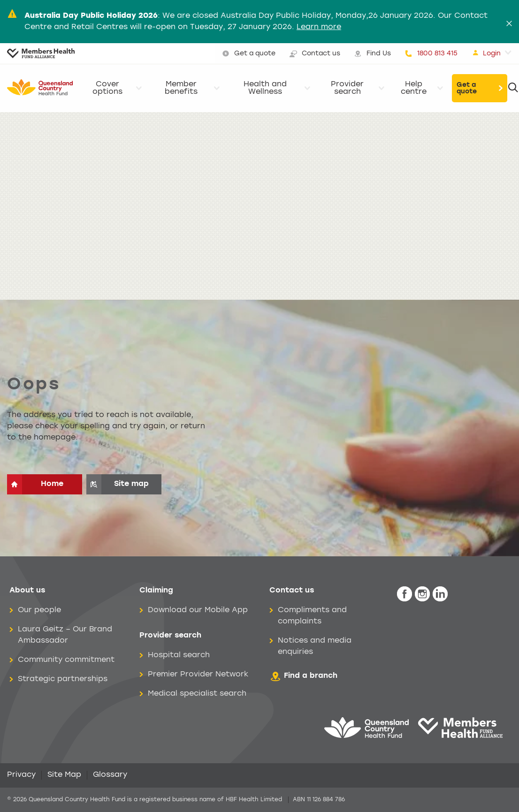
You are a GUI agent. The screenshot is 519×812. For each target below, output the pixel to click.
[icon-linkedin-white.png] (440, 594)
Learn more (319, 27)
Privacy (21, 775)
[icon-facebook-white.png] (405, 594)
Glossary (110, 775)
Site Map (64, 775)
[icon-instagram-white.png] (422, 594)
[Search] (513, 88)
